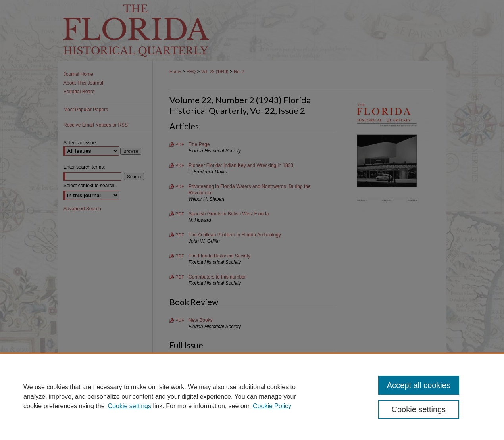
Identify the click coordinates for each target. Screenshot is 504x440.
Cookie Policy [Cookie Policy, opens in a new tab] (272, 406)
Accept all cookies (419, 385)
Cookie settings (130, 406)
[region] (252, 396)
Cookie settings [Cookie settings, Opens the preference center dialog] (419, 409)
